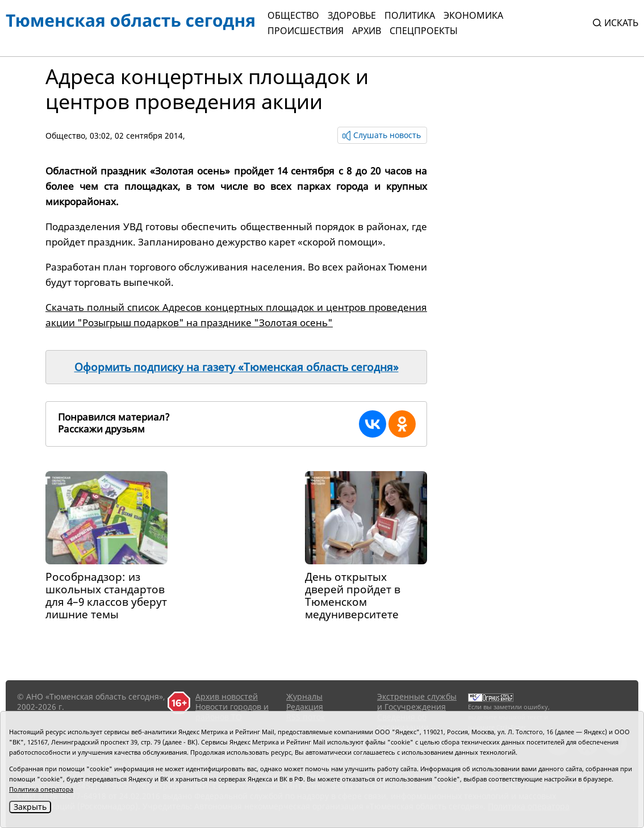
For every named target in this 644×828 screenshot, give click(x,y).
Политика (410, 15)
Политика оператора (41, 789)
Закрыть (30, 807)
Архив (367, 31)
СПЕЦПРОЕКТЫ (424, 31)
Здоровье (352, 15)
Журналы (304, 696)
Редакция (305, 707)
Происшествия (306, 31)
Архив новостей (227, 696)
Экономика (473, 15)
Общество (293, 15)
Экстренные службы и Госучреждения (417, 702)
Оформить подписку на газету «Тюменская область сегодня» (237, 367)
